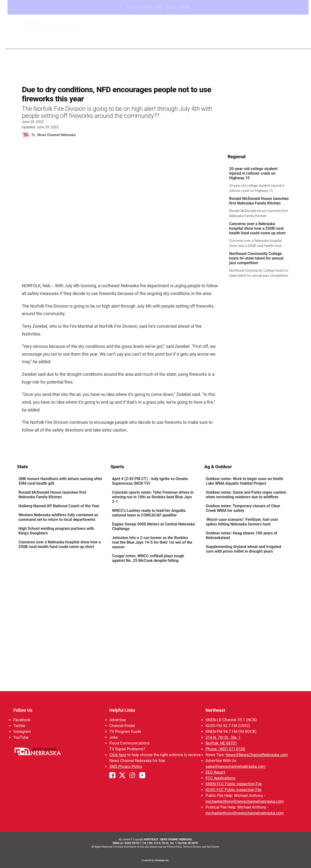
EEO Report (215, 772)
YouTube (21, 737)
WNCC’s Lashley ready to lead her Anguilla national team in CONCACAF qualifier (149, 513)
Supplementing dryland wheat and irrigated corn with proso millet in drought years (243, 549)
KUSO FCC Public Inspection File (233, 790)
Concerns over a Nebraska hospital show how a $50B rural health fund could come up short (257, 229)
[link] (261, 180)
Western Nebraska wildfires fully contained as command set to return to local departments (58, 517)
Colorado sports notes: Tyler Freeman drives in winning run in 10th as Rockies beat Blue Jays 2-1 (153, 497)
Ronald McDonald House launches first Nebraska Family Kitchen (259, 201)
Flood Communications (130, 743)
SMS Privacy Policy (126, 766)
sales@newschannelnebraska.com (235, 766)
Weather (179, 41)
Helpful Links (122, 710)
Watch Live (270, 41)
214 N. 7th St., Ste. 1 (223, 737)
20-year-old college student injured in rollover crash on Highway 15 (253, 174)
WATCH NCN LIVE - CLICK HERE (155, 7)
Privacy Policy (174, 847)
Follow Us (23, 710)
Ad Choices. (213, 847)
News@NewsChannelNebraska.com (257, 755)
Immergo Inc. (162, 860)
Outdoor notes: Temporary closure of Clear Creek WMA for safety (243, 508)
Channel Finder (122, 726)
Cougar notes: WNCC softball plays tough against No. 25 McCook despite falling (148, 558)
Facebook (22, 720)
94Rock (230, 41)
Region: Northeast (35, 44)
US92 (248, 41)
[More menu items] (289, 41)
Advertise (117, 720)
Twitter (19, 726)
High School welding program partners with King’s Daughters (56, 531)
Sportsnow (205, 41)
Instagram (22, 732)
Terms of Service (192, 847)
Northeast (215, 710)
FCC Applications (220, 778)
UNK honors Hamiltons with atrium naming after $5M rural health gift (60, 481)
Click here (118, 755)
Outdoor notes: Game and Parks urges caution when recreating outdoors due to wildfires (246, 495)
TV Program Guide (125, 732)
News (159, 41)
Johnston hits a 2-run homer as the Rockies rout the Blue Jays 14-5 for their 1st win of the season (152, 543)
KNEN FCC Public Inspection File (234, 784)
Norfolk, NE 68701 (221, 743)
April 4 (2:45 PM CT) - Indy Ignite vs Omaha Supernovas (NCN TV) (150, 481)
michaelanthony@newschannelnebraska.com (245, 801)
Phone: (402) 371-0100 (225, 749)
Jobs (114, 737)
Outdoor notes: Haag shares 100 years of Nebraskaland (242, 536)
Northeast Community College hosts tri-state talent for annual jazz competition (256, 258)
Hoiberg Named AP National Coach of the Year (59, 506)
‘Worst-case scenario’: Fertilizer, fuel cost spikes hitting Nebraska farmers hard (242, 522)
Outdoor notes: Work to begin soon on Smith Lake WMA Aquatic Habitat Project (244, 481)
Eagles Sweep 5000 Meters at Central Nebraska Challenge (153, 527)
